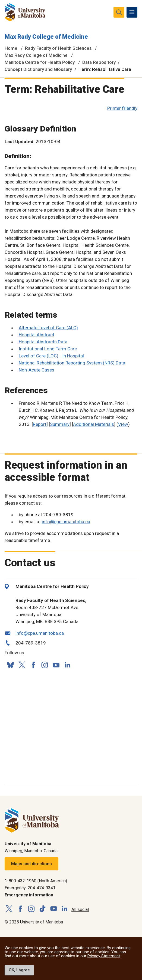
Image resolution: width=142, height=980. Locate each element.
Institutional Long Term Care (48, 349)
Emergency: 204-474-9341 (30, 888)
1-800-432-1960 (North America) (36, 881)
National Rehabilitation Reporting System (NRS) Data (72, 363)
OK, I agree (19, 970)
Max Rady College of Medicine (46, 37)
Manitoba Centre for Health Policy (40, 62)
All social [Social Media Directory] (80, 910)
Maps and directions (31, 864)
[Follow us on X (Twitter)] (22, 665)
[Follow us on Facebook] (33, 665)
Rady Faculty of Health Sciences (58, 48)
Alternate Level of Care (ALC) (48, 328)
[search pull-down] (119, 12)
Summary (60, 424)
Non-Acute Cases (37, 370)
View (123, 424)
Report (40, 424)
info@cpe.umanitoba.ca (66, 522)
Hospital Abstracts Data (43, 342)
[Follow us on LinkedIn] (67, 664)
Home (11, 48)
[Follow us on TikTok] (42, 909)
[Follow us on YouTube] (56, 664)
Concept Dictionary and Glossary (38, 69)
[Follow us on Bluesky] (10, 665)
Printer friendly (122, 108)
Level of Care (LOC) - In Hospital (51, 356)
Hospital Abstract (37, 335)
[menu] (132, 12)
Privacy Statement (104, 956)
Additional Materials (94, 424)
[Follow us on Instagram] (45, 665)
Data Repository (99, 62)
